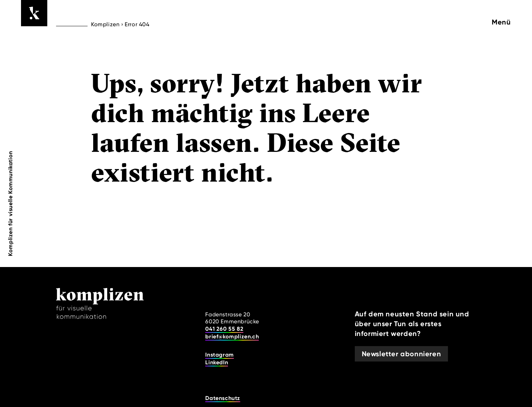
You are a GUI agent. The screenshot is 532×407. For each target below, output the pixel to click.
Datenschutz (223, 398)
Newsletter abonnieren (402, 354)
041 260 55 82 (224, 329)
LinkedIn (217, 362)
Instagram (219, 355)
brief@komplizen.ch (232, 336)
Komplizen (105, 24)
